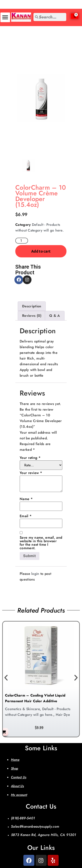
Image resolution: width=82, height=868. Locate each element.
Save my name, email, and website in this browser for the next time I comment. (41, 543)
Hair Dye (63, 715)
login (35, 574)
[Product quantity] (22, 241)
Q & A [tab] (55, 316)
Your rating (30, 458)
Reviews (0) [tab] (32, 316)
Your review (31, 473)
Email (26, 516)
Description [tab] (32, 306)
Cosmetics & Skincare (22, 709)
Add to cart (41, 251)
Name (26, 499)
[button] (5, 17)
